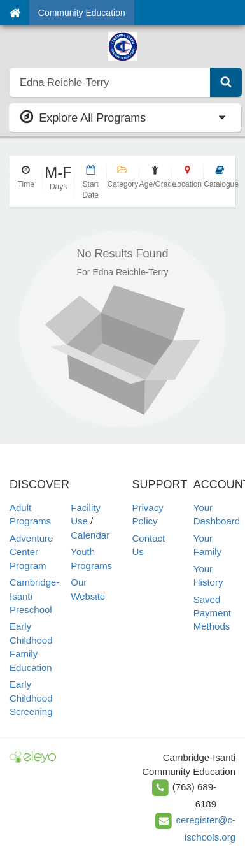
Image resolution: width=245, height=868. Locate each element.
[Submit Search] (226, 82)
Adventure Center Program (31, 552)
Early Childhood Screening (31, 698)
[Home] (15, 13)
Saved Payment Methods (212, 613)
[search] (110, 82)
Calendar (90, 535)
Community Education (82, 13)
